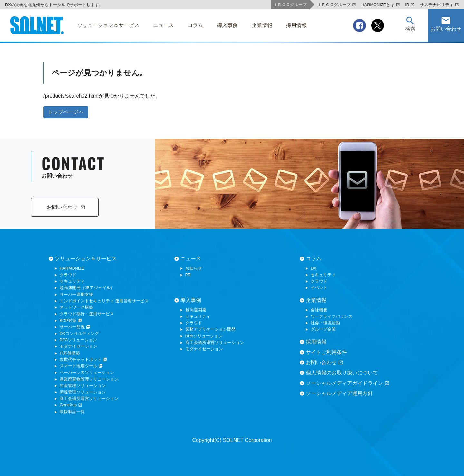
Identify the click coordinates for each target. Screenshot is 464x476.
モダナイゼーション (78, 346)
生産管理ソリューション (83, 386)
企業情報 (316, 300)
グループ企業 (323, 329)
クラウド (68, 275)
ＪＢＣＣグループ (337, 5)
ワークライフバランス (332, 316)
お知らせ (194, 268)
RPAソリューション (78, 340)
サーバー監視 (75, 327)
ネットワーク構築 (76, 307)
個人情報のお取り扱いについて (342, 373)
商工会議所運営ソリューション (89, 398)
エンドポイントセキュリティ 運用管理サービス (104, 301)
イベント (319, 288)
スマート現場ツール (81, 366)
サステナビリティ (439, 5)
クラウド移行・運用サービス (87, 314)
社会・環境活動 (325, 323)
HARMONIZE (72, 268)
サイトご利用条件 (326, 352)
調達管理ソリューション (83, 392)
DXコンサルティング (79, 333)
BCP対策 (71, 321)
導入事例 (191, 300)
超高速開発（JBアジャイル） (87, 288)
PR (188, 275)
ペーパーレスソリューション (87, 372)
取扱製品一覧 (72, 412)
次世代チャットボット (83, 359)
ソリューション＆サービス (86, 259)
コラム (314, 259)
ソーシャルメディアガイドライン (348, 383)
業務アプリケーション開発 (210, 329)
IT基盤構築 (70, 353)
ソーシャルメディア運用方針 (339, 393)
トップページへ (66, 112)
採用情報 (316, 342)
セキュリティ (72, 281)
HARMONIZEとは (381, 5)
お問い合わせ (324, 363)
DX (314, 268)
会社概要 (319, 310)
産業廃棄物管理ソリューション (89, 379)
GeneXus (71, 405)
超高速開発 (196, 310)
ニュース (191, 259)
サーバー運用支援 (76, 294)
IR (410, 5)
